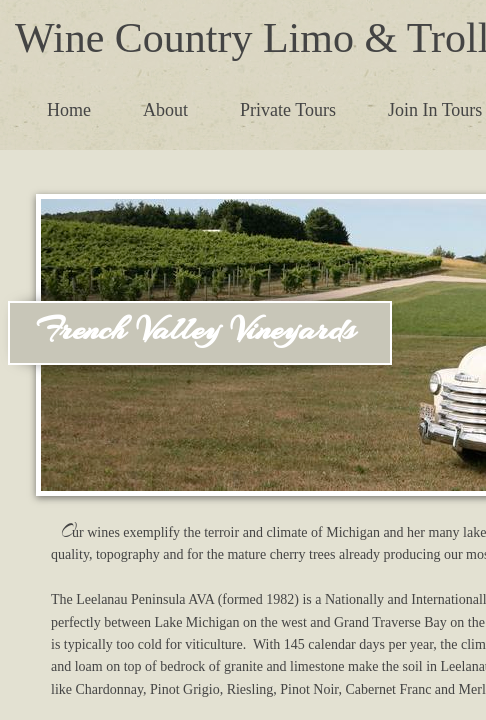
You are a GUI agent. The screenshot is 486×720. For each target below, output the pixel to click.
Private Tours (288, 110)
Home (69, 110)
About (165, 110)
